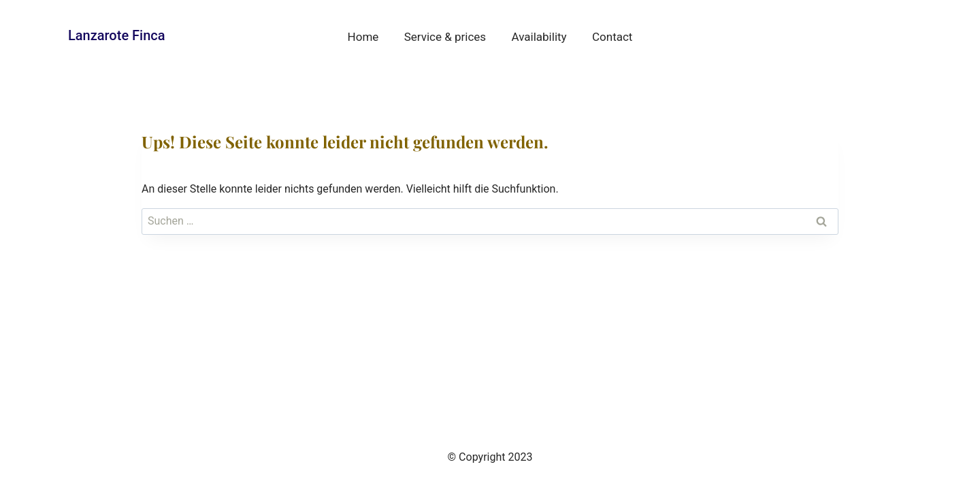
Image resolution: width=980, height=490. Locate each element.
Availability (539, 37)
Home (363, 37)
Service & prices (445, 37)
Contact (612, 37)
